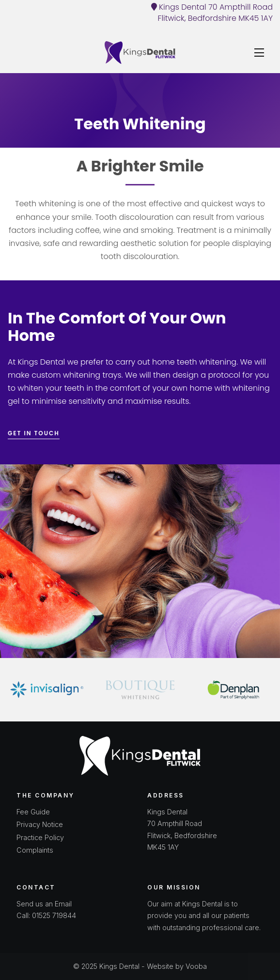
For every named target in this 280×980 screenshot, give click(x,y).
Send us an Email (44, 904)
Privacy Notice (40, 824)
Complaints (35, 850)
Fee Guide (33, 812)
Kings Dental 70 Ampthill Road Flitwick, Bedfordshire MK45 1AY (212, 13)
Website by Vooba (177, 966)
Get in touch (34, 433)
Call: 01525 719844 (46, 915)
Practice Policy (40, 837)
